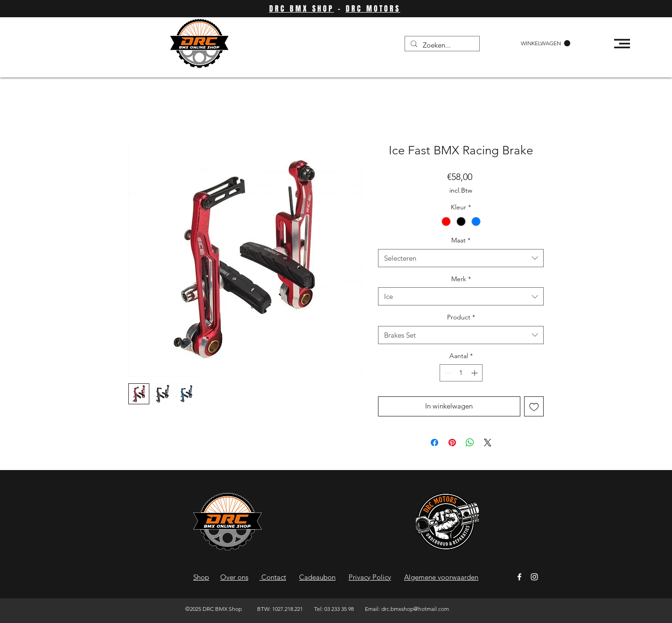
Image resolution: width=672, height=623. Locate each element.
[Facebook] (519, 577)
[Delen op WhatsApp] (470, 443)
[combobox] (461, 258)
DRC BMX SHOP (302, 9)
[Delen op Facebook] (434, 443)
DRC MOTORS (373, 9)
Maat (461, 240)
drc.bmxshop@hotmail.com (415, 609)
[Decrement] (447, 373)
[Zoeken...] (441, 45)
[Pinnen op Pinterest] (452, 443)
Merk (461, 279)
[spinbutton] (461, 373)
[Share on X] (488, 443)
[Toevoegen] (534, 406)
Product (461, 317)
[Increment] (475, 373)
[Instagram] (534, 577)
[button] (546, 43)
